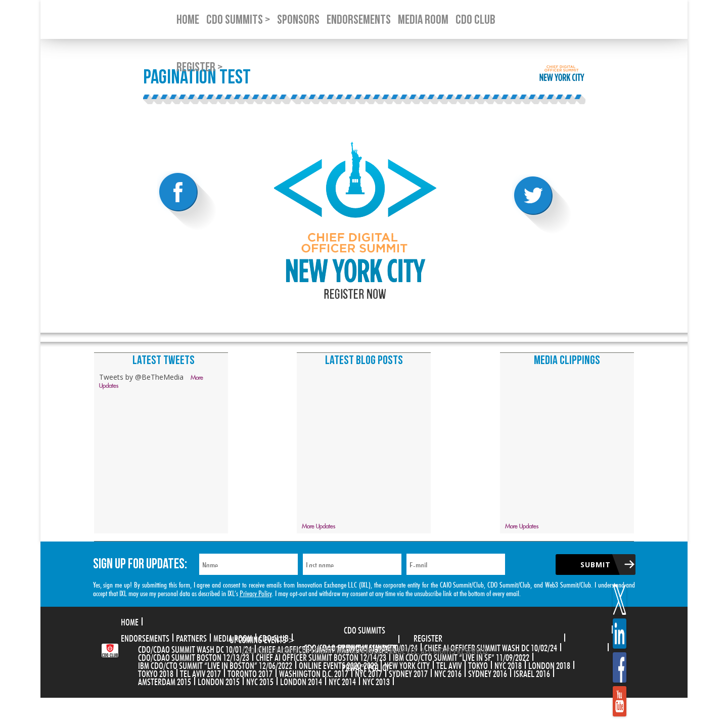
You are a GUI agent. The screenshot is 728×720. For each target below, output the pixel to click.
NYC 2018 (508, 664)
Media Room (233, 637)
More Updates (318, 527)
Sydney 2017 (408, 672)
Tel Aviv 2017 (200, 672)
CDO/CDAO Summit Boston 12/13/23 (194, 656)
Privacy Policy (256, 592)
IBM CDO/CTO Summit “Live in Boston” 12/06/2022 (215, 664)
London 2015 (219, 681)
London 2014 (301, 681)
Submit (596, 565)
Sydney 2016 (488, 672)
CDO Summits (365, 629)
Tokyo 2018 (156, 672)
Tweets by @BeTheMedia (141, 377)
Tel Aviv (449, 664)
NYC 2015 (260, 681)
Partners (191, 637)
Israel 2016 (532, 672)
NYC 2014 (342, 681)
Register (428, 637)
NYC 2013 (376, 681)
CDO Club (274, 637)
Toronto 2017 (250, 672)
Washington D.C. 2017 (314, 672)
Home (130, 621)
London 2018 (549, 664)
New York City (407, 664)
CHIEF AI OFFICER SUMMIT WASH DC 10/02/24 (491, 647)
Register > (199, 67)
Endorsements (145, 637)
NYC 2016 (448, 672)
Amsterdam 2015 (165, 681)
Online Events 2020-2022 (338, 664)
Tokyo (478, 664)
